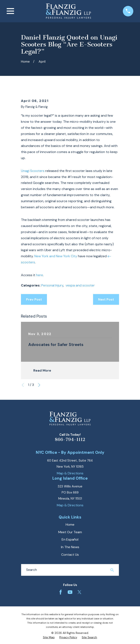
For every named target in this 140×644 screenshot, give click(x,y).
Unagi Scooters (33, 171)
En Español (70, 539)
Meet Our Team (70, 532)
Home (70, 525)
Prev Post (34, 299)
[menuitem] (49, 638)
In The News (70, 547)
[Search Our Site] (112, 570)
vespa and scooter (80, 285)
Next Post (106, 299)
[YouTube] (70, 592)
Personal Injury (52, 285)
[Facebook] (61, 592)
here (40, 275)
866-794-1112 (70, 439)
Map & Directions (70, 473)
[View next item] (39, 385)
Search (32, 570)
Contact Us (70, 555)
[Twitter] (79, 592)
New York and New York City (56, 256)
